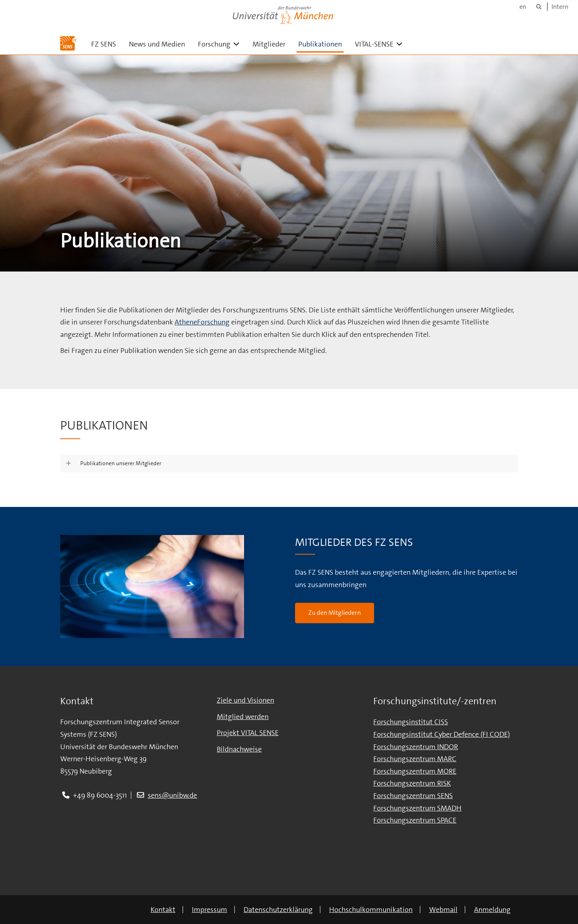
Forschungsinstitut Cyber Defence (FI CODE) (442, 734)
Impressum (210, 910)
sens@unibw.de (172, 795)
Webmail (443, 910)
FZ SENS (104, 44)
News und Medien (157, 44)
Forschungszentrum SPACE (415, 820)
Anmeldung (492, 910)
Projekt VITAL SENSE (248, 733)
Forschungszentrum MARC (415, 759)
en (523, 7)
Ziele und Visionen (245, 700)
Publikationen (320, 44)
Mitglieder (269, 44)
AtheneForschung (202, 322)
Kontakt (163, 910)
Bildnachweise (239, 749)
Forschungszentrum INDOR (416, 747)
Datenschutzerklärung (278, 910)
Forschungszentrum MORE (415, 771)
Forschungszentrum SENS (413, 796)
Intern (560, 7)
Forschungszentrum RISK (412, 783)
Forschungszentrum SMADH (417, 808)
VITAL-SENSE (382, 44)
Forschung (222, 44)
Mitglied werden (243, 717)
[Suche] (539, 7)
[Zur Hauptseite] (68, 43)
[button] (289, 464)
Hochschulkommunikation (371, 910)
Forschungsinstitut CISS (411, 722)
